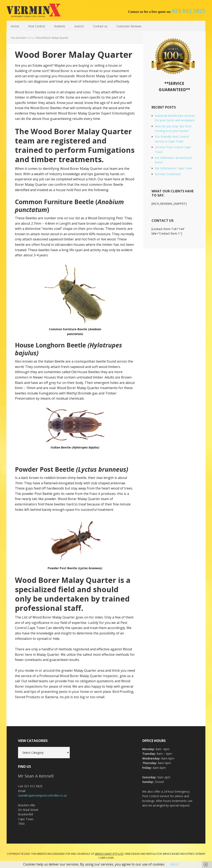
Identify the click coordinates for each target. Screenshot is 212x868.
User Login (107, 858)
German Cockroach (168, 174)
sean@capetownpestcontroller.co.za (42, 795)
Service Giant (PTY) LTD (109, 854)
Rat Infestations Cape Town (174, 168)
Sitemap (201, 854)
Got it (174, 864)
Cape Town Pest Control (34, 10)
